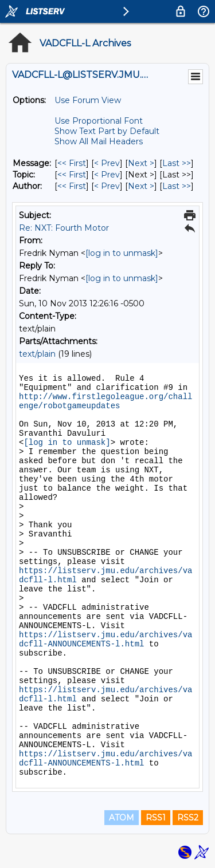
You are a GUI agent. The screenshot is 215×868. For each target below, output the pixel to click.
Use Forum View (88, 100)
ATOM (122, 818)
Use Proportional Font (99, 121)
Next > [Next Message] (141, 163)
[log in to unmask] (122, 253)
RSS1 (156, 818)
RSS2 (188, 818)
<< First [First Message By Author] (72, 186)
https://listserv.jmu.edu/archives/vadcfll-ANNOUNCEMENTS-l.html (105, 640)
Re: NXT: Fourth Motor (64, 228)
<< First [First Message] (72, 163)
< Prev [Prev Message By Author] (107, 186)
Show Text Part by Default (107, 131)
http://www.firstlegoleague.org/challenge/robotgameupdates (105, 401)
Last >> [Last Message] (177, 163)
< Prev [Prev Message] (107, 163)
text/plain (37, 354)
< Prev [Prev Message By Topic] (107, 175)
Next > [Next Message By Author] (141, 186)
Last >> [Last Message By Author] (177, 186)
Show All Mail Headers (99, 141)
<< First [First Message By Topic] (72, 175)
